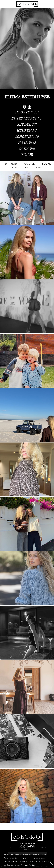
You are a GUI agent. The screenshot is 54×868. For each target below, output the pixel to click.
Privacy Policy (28, 865)
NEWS (39, 168)
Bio (27, 168)
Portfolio (10, 164)
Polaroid (30, 164)
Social (46, 164)
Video (15, 168)
